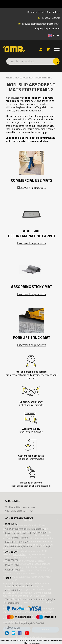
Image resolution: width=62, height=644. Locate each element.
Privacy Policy (12, 565)
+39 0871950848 (51, 18)
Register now (52, 29)
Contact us (53, 12)
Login (38, 29)
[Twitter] (13, 633)
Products (9, 78)
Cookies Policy (13, 570)
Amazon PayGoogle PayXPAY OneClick (31, 615)
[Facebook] (20, 633)
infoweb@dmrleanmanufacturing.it (39, 24)
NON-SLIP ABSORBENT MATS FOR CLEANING (34, 78)
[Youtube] (27, 633)
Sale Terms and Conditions (20, 585)
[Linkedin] (7, 633)
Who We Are (12, 560)
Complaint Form (14, 590)
